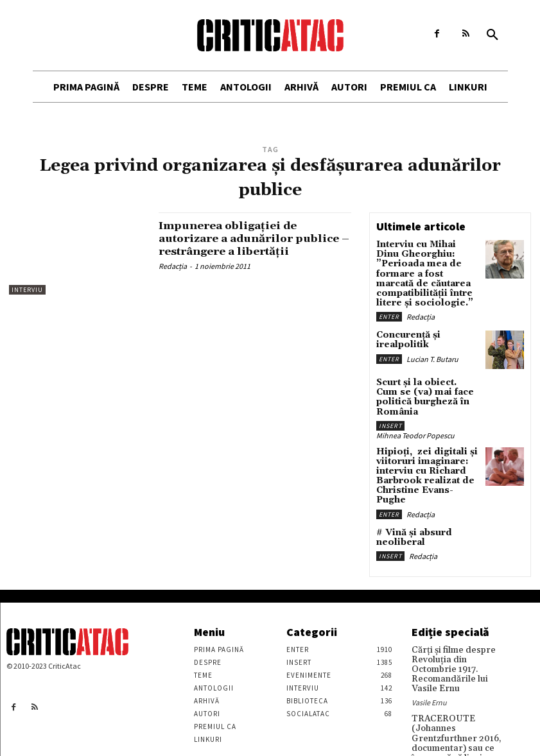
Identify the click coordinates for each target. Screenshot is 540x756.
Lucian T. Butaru (432, 340)
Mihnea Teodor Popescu (415, 407)
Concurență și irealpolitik (404, 323)
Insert (390, 397)
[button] (492, 35)
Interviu (27, 290)
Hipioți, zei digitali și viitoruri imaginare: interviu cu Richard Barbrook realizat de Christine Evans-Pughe (423, 440)
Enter (389, 300)
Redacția (173, 279)
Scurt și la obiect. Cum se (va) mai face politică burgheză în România (427, 375)
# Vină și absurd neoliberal (408, 493)
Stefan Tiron (431, 734)
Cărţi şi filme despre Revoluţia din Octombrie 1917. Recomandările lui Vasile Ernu (456, 619)
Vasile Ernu (429, 645)
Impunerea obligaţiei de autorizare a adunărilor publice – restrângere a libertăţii (234, 245)
